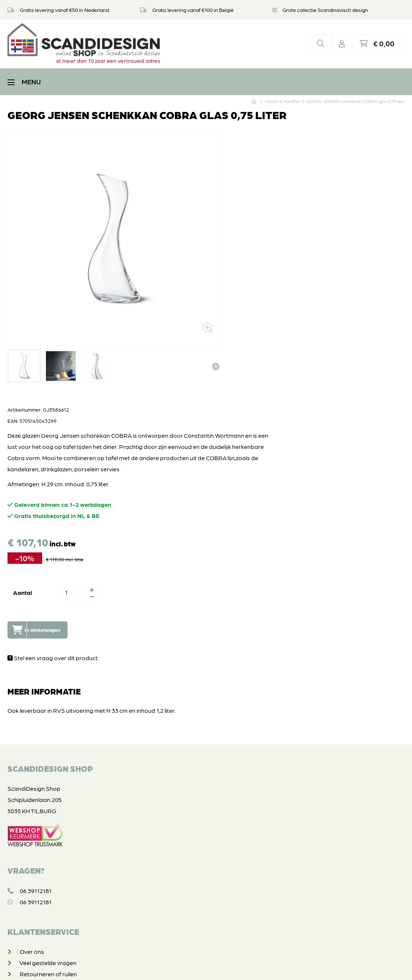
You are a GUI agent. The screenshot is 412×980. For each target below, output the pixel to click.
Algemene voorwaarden (53, 735)
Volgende (164, 304)
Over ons (32, 679)
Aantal (191, 321)
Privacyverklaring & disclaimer (205, 967)
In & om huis (35, 819)
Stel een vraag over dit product (221, 386)
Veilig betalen (38, 713)
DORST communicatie (308, 967)
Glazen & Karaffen (44, 830)
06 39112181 (29, 618)
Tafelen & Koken (41, 796)
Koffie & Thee (37, 807)
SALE (27, 852)
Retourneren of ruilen (48, 702)
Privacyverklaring (43, 724)
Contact (31, 747)
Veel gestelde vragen (48, 691)
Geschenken (37, 841)
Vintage (30, 863)
